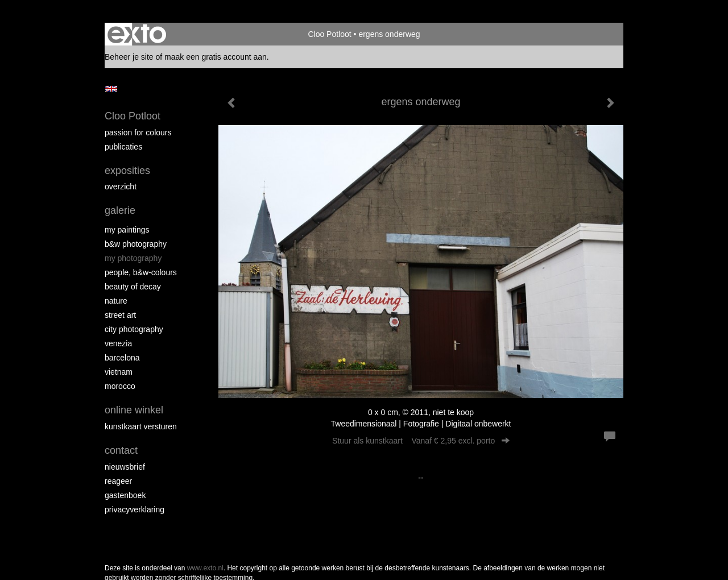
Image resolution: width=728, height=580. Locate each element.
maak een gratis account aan (216, 57)
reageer (118, 481)
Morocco (120, 386)
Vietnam (119, 372)
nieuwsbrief (125, 467)
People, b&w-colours (141, 272)
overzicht (121, 187)
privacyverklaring (135, 509)
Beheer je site (129, 57)
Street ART (120, 315)
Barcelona (122, 358)
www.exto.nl (205, 568)
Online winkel (134, 410)
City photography (134, 329)
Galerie (120, 210)
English (111, 89)
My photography (133, 258)
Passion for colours (138, 132)
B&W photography (136, 244)
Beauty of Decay (133, 287)
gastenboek (125, 495)
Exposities (127, 171)
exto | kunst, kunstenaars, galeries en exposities (137, 34)
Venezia (118, 343)
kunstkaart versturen (141, 426)
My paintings (127, 230)
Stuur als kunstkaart (421, 441)
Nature (116, 301)
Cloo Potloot (329, 34)
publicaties (123, 147)
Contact (121, 450)
